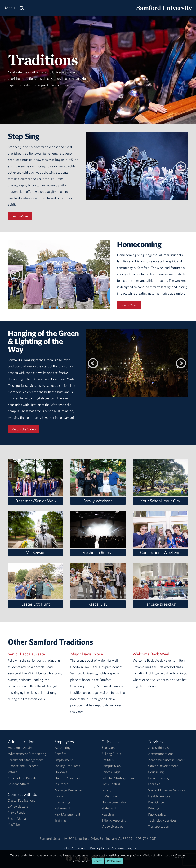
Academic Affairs (20, 748)
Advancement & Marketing (27, 754)
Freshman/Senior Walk (36, 501)
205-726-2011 (146, 838)
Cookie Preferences (74, 848)
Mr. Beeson (36, 552)
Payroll (59, 796)
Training (60, 820)
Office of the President (24, 778)
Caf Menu (108, 760)
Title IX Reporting (114, 820)
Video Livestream (114, 826)
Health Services (159, 796)
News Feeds (17, 812)
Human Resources (67, 778)
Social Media (17, 819)
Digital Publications (22, 800)
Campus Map (111, 766)
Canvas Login (111, 772)
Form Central (111, 784)
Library (106, 790)
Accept (98, 861)
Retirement (62, 808)
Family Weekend (98, 501)
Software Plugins (124, 848)
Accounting (62, 748)
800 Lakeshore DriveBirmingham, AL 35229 (100, 838)
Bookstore (109, 748)
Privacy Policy (100, 848)
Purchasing (62, 802)
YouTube (14, 824)
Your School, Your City (160, 501)
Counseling (156, 772)
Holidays (61, 772)
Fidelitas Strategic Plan (118, 778)
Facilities (154, 784)
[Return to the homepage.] (164, 12)
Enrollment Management (25, 760)
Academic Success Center (167, 760)
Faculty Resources (67, 766)
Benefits (60, 754)
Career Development (163, 766)
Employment (64, 760)
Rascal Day (98, 604)
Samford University (54, 838)
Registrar (108, 814)
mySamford (110, 796)
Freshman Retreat (98, 552)
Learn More (20, 216)
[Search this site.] (22, 8)
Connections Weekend (160, 552)
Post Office (156, 802)
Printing (154, 808)
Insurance (61, 784)
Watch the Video (24, 429)
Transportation (159, 826)
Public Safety (157, 814)
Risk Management (67, 814)
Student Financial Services (167, 790)
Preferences (114, 861)
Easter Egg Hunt (36, 604)
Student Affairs (19, 784)
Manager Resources (69, 790)
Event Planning (158, 778)
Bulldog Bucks (111, 754)
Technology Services (162, 820)
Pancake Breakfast (160, 604)
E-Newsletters (18, 806)
